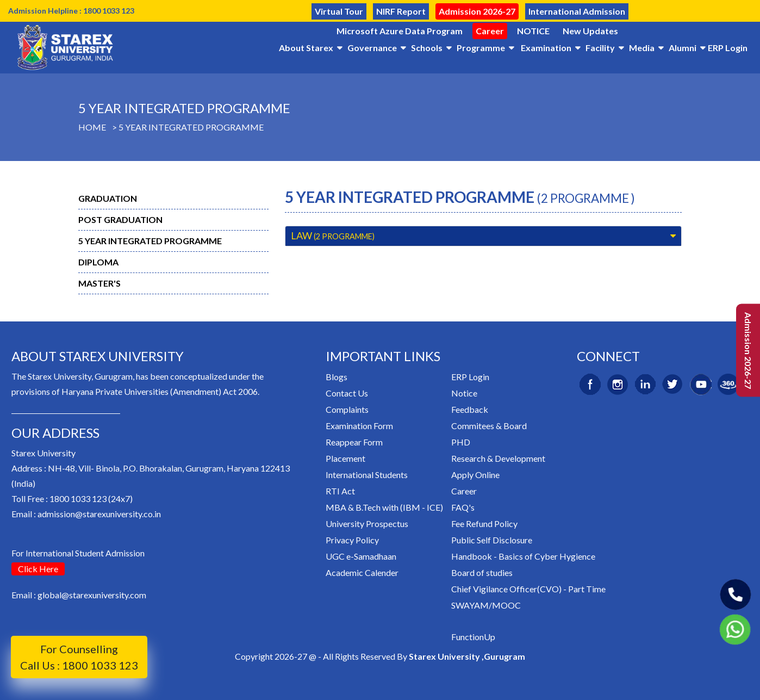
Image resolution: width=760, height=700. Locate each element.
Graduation (108, 198)
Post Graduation (120, 219)
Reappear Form (354, 442)
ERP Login (728, 48)
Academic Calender (362, 572)
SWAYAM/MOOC (486, 605)
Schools (427, 48)
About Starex (306, 48)
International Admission (577, 11)
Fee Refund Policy (484, 524)
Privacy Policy (352, 540)
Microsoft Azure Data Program (400, 31)
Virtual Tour (339, 11)
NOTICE (533, 31)
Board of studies (482, 572)
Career (490, 31)
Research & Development (498, 458)
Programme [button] (481, 48)
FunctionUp (473, 637)
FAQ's (463, 507)
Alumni (683, 48)
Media (642, 48)
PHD (461, 442)
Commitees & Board (489, 426)
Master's (99, 283)
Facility (600, 48)
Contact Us (347, 393)
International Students (367, 475)
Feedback (470, 409)
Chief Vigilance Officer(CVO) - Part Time (528, 589)
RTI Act (340, 491)
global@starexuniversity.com (92, 595)
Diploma (98, 262)
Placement (345, 458)
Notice (464, 393)
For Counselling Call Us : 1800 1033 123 (79, 657)
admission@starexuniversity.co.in (99, 514)
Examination (546, 48)
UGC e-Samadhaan (361, 556)
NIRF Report (401, 11)
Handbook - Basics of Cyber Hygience (523, 556)
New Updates (590, 31)
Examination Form (359, 426)
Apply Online (475, 475)
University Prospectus (367, 524)
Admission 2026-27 (477, 11)
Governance (372, 48)
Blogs (337, 377)
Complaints (347, 409)
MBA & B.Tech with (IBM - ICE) (384, 507)
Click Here (38, 569)
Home (92, 127)
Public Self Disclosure (492, 540)
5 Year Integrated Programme (191, 127)
